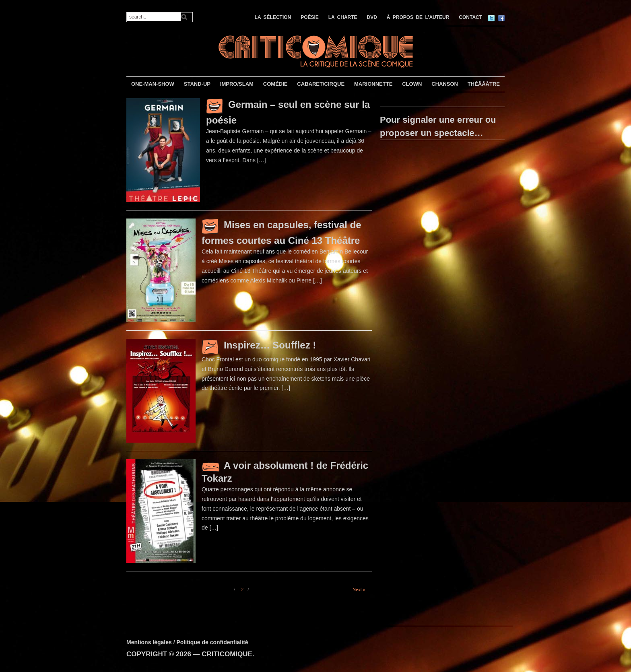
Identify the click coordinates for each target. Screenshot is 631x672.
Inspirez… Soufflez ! (270, 345)
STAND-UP (197, 84)
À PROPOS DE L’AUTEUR (418, 17)
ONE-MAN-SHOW (153, 84)
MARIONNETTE (373, 84)
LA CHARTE (343, 17)
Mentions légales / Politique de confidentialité (187, 642)
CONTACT (470, 17)
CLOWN (412, 84)
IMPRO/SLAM (237, 84)
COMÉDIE (275, 84)
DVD (372, 17)
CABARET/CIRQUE (321, 84)
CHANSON (445, 84)
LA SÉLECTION (273, 17)
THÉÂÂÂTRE (484, 84)
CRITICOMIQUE (227, 654)
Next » (359, 590)
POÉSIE (310, 17)
